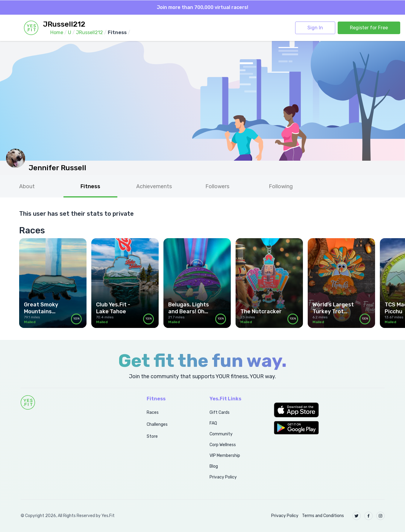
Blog (214, 466)
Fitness (90, 186)
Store (152, 436)
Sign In (315, 28)
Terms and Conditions (323, 516)
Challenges (157, 424)
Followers (217, 186)
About (27, 186)
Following (281, 186)
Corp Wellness (223, 445)
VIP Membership (225, 456)
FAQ (213, 423)
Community (221, 434)
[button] (329, 410)
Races (153, 412)
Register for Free (369, 28)
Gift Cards (220, 412)
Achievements (154, 186)
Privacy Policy (223, 477)
